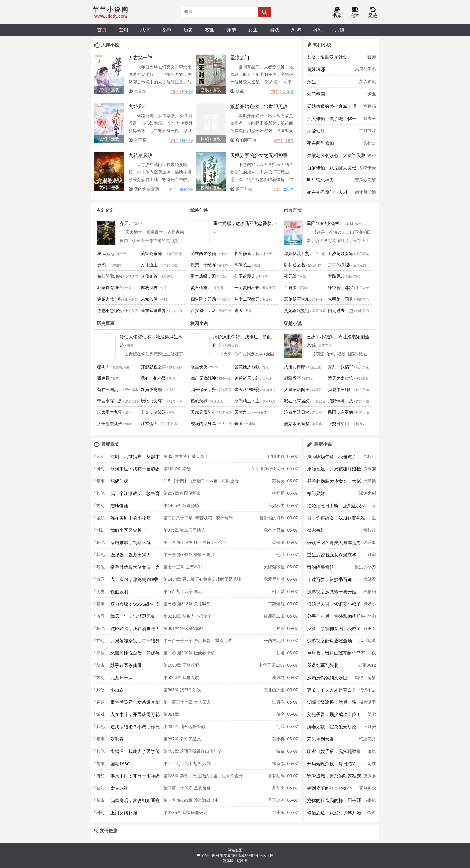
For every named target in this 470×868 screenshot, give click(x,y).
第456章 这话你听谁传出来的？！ (195, 751)
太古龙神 (119, 788)
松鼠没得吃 (370, 581)
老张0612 (367, 665)
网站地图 (235, 850)
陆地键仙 (119, 506)
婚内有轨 (316, 530)
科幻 (318, 30)
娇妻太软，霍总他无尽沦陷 (332, 728)
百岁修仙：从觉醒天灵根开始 (332, 169)
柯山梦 (278, 591)
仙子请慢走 (245, 276)
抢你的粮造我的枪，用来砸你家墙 (334, 802)
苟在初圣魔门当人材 (327, 192)
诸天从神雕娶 (247, 390)
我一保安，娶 (203, 390)
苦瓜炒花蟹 (365, 180)
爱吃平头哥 (367, 169)
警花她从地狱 (247, 367)
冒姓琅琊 (316, 69)
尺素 (281, 628)
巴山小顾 (276, 456)
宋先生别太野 (320, 739)
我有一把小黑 (153, 378)
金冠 (374, 507)
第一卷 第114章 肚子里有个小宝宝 (195, 542)
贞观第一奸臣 (341, 390)
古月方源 (367, 131)
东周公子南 (365, 69)
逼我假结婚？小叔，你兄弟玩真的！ (135, 728)
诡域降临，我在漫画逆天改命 (135, 630)
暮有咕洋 (276, 776)
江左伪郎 (149, 424)
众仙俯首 (149, 276)
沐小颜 (372, 157)
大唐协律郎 (295, 367)
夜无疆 (290, 276)
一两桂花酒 (274, 641)
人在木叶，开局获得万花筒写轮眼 (135, 716)
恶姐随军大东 (297, 299)
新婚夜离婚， (153, 390)
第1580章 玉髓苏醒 (181, 665)
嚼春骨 (103, 378)
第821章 (171, 714)
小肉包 (372, 618)
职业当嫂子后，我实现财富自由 (334, 753)
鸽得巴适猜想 (365, 679)
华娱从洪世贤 (297, 253)
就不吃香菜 (370, 630)
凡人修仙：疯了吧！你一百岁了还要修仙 (332, 120)
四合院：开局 (203, 299)
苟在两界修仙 (320, 143)
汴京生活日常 (297, 412)
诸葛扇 (370, 106)
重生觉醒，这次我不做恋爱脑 (242, 223)
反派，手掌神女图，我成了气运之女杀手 (334, 630)
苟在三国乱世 (110, 390)
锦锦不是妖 (367, 692)
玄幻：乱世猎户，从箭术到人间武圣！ (135, 458)
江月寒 (278, 702)
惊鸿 (101, 265)
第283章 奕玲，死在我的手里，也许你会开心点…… (203, 778)
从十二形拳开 (247, 299)
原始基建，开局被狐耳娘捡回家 (334, 470)
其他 (339, 30)
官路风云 (336, 276)
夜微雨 (370, 776)
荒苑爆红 (276, 604)
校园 (210, 30)
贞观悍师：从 (341, 401)
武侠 (145, 30)
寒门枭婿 (316, 493)
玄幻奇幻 (106, 210)
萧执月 (372, 753)
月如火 (278, 788)
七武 (281, 555)
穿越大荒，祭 (110, 299)
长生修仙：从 (247, 253)
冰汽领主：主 (247, 401)
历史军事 (106, 323)
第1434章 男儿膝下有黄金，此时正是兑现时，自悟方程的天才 (202, 581)
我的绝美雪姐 (320, 567)
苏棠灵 (278, 481)
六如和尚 (276, 505)
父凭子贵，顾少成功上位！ (334, 714)
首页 (102, 30)
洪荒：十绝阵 (203, 265)
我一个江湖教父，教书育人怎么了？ (135, 495)
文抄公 (370, 143)
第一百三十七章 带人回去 (187, 702)
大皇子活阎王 (297, 390)
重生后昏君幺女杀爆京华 (135, 702)
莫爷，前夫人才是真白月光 (332, 692)
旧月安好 (370, 728)
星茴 (374, 520)
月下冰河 (276, 800)
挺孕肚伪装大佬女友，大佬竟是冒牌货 (135, 569)
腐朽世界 (149, 288)
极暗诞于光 (367, 704)
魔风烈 (278, 677)
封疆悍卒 (293, 378)
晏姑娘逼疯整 (297, 424)
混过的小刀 (365, 567)
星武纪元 (106, 253)
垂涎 (239, 424)
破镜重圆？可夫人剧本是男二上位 (334, 544)
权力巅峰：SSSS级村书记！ (134, 606)
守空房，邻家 (341, 288)
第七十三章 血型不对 (183, 567)
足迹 (373, 13)
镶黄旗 (278, 763)
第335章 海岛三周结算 (184, 530)
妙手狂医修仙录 (126, 665)
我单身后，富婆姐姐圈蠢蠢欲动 (135, 802)
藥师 (372, 57)
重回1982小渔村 (323, 223)
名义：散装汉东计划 (327, 57)
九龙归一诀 (122, 678)
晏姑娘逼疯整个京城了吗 (332, 106)
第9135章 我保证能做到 (185, 813)
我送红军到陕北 (323, 665)
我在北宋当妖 (297, 401)
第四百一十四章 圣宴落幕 (187, 788)
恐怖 (296, 30)
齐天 (124, 223)
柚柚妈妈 (370, 593)
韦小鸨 (278, 813)
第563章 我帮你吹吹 (182, 690)
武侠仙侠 (199, 210)
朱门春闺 (316, 94)
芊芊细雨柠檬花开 (268, 469)
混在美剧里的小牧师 (131, 518)
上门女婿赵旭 (124, 813)
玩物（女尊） (153, 401)
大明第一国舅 (341, 299)
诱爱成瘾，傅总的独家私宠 (334, 776)
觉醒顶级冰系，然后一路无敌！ (332, 704)
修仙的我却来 (110, 276)
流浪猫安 (370, 470)
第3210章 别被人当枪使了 (187, 616)
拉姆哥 (278, 493)
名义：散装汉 (153, 412)
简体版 (228, 861)
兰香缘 (290, 288)
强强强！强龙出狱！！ (133, 555)
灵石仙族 (199, 288)
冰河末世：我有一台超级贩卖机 (135, 470)
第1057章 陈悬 (177, 469)
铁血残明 (119, 592)
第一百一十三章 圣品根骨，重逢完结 (198, 641)
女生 (253, 30)
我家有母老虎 (370, 120)
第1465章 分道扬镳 (181, 505)
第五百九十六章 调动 (183, 591)
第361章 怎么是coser (183, 628)
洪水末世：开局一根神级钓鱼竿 (135, 778)
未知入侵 (149, 299)
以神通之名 (295, 265)
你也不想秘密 (110, 310)
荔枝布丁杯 (370, 458)
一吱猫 (278, 751)
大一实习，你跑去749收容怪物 (134, 581)
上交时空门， (341, 424)
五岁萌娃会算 (341, 253)
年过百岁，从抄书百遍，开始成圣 (332, 581)
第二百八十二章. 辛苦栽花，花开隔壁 (198, 518)
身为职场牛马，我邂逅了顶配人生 (332, 458)
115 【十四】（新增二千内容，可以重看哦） (201, 483)
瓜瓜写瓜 (367, 641)
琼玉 (372, 94)
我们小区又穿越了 (128, 530)
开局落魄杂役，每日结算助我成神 (135, 642)
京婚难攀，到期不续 (131, 542)
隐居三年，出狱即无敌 (133, 616)
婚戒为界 (199, 401)
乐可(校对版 (339, 265)
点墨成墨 (370, 802)
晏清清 (278, 542)
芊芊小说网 (210, 855)
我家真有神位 (110, 288)
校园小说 (199, 323)
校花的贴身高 (203, 424)
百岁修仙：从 (203, 310)
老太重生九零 (110, 412)
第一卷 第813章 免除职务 (187, 604)
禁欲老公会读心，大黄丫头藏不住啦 (336, 157)
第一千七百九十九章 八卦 (187, 763)
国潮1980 (120, 764)
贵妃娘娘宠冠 (297, 310)
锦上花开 (367, 739)
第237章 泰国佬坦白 (182, 493)
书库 (337, 13)
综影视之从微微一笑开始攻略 (332, 593)
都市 (167, 30)
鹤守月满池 (365, 192)
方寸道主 (149, 265)
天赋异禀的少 (203, 412)
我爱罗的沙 (274, 579)
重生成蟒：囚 (203, 276)
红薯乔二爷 (274, 616)
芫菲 (281, 727)
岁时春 (117, 739)
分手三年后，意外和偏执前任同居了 (336, 618)
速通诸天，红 (247, 378)
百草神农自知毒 (367, 790)
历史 (188, 30)
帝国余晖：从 (110, 401)
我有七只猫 (274, 530)
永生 (311, 82)
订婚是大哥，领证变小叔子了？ (334, 606)
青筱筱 (370, 530)
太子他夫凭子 (110, 424)
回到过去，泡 (341, 310)
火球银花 (370, 544)
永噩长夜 (199, 367)
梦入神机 (367, 81)
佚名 (281, 714)
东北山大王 (274, 690)
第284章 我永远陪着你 (184, 727)
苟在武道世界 (153, 310)
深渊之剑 (367, 493)
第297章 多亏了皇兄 (182, 739)
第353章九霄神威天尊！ (186, 456)
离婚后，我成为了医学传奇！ (135, 753)
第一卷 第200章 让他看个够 (189, 653)
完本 (355, 13)
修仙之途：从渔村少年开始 (334, 813)
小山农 (117, 690)
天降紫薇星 (274, 567)
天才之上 (243, 412)
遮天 (239, 310)
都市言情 (293, 210)
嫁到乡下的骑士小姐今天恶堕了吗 (329, 790)
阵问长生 (243, 265)
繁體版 (242, 861)
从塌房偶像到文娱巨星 (327, 679)
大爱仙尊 (316, 131)
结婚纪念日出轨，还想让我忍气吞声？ (336, 507)
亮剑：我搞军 (341, 367)
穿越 (231, 30)
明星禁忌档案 (320, 180)
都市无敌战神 (203, 378)
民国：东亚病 (341, 412)
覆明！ (103, 367)
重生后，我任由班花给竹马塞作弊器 (336, 655)
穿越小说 (293, 323)
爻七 (372, 714)
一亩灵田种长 (247, 288)
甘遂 (281, 653)
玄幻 (123, 30)
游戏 (275, 30)
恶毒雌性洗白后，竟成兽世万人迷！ (135, 655)
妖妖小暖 (370, 606)
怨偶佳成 (119, 481)
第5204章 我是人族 (181, 677)
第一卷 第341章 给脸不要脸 (189, 555)
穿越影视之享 (153, 367)
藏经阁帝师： (153, 253)
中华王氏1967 (272, 665)
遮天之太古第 (341, 378)
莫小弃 (278, 739)
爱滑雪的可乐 (272, 518)
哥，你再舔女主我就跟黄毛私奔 (336, 520)
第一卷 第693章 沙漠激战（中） (193, 800)
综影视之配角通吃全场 (329, 641)
